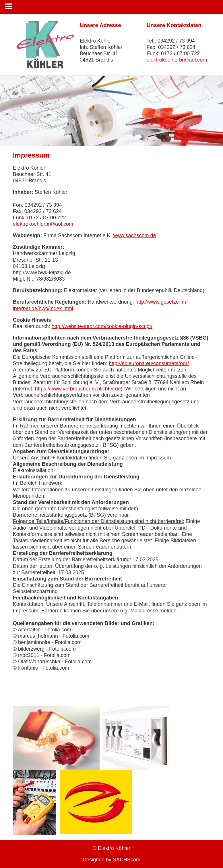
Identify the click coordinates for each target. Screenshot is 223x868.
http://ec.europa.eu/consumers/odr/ (149, 363)
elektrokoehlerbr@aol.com (177, 60)
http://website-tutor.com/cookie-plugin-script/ (102, 326)
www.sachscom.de (134, 235)
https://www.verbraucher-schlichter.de (78, 389)
